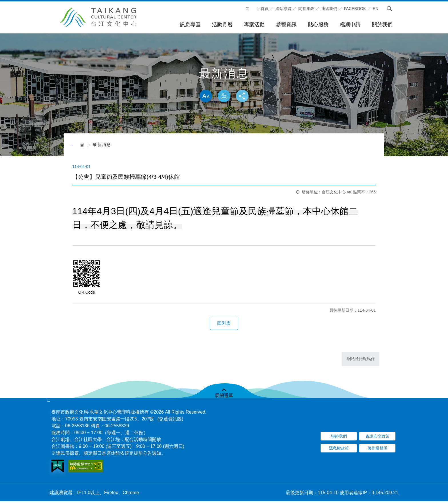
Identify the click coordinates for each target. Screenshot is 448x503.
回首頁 (263, 9)
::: (248, 8)
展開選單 (224, 397)
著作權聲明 (377, 450)
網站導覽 (283, 9)
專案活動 (254, 25)
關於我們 (382, 25)
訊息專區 (190, 25)
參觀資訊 (286, 25)
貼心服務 (318, 25)
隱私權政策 (339, 450)
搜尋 (389, 9)
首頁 (80, 145)
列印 (224, 97)
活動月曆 (222, 25)
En (376, 9)
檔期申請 (350, 25)
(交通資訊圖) (170, 421)
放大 (205, 97)
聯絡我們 (339, 438)
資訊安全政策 (377, 438)
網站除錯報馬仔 (361, 360)
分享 (243, 97)
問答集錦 (306, 9)
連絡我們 (329, 9)
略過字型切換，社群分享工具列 (224, 84)
